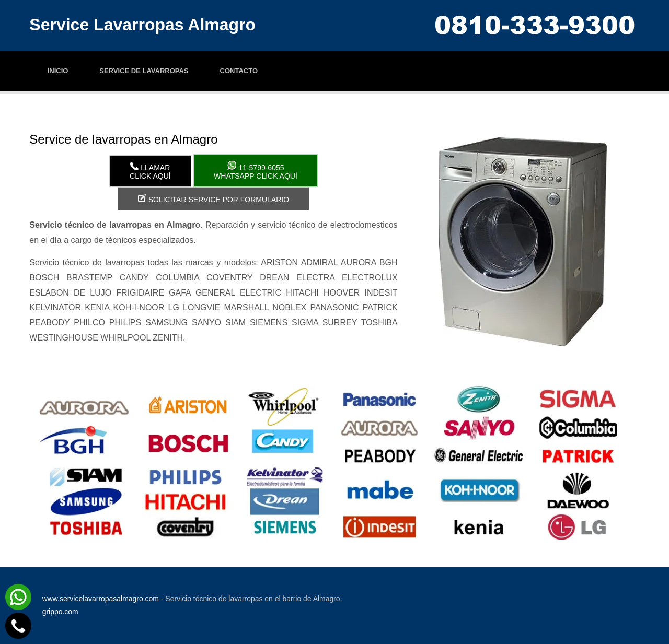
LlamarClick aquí (150, 171)
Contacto (239, 71)
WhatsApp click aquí (256, 171)
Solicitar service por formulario (214, 199)
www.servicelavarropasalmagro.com (101, 599)
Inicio (58, 71)
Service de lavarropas (144, 71)
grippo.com (60, 612)
